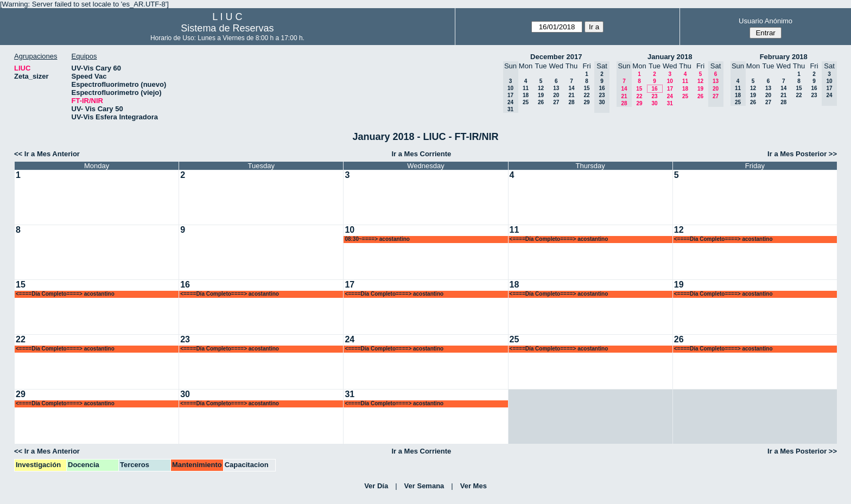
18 (526, 95)
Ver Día (376, 486)
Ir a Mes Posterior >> (802, 154)
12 (541, 88)
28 (571, 102)
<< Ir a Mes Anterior (47, 154)
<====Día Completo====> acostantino (559, 239)
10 (670, 81)
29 (586, 102)
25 (526, 102)
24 (670, 96)
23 (654, 96)
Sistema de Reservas (227, 28)
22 (586, 95)
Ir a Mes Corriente (421, 154)
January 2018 (670, 57)
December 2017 (556, 57)
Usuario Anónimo (766, 21)
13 (556, 88)
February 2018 (784, 57)
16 (654, 89)
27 (556, 102)
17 (670, 89)
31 (670, 103)
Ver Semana (424, 486)
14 (571, 88)
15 (586, 88)
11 (526, 88)
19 (541, 95)
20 (556, 95)
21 (571, 95)
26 (541, 102)
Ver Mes (474, 486)
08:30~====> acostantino (377, 239)
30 (654, 103)
